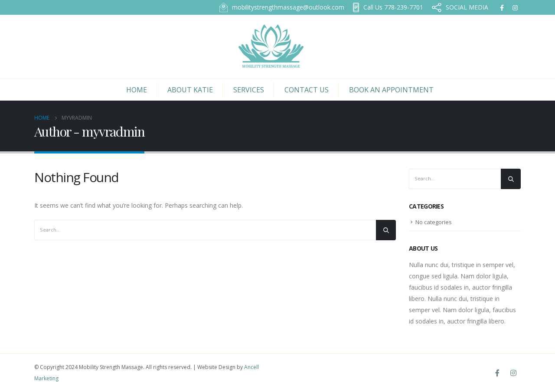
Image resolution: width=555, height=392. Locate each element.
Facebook (497, 373)
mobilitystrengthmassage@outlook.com (282, 7)
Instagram (513, 373)
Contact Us (307, 90)
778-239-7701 (388, 7)
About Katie (190, 90)
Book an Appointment (391, 90)
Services (249, 90)
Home (137, 90)
